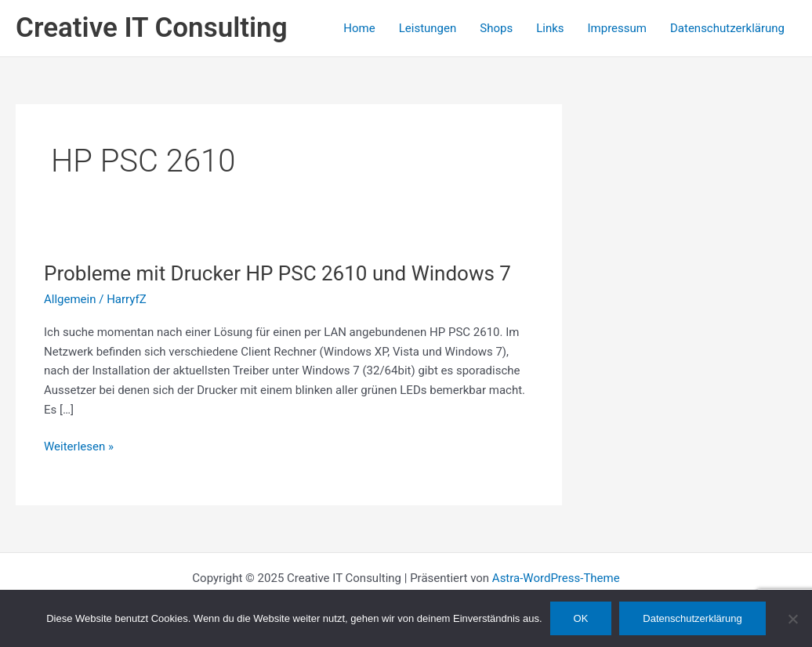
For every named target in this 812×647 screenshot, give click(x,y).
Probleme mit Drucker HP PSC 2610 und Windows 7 (277, 273)
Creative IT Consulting (152, 28)
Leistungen (428, 28)
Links (550, 28)
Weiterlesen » (79, 447)
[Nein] (792, 619)
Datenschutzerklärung (727, 28)
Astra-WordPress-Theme (556, 578)
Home (359, 28)
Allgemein (70, 299)
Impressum (617, 28)
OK (581, 618)
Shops (496, 28)
